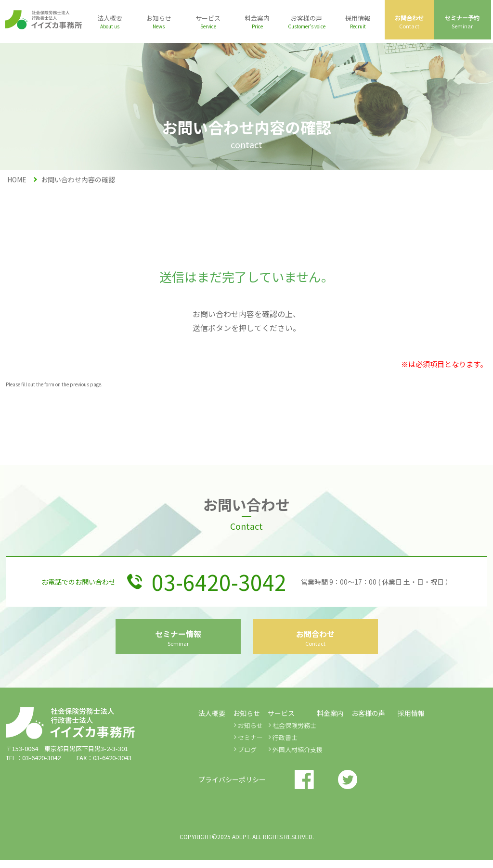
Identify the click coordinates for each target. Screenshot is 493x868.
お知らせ (250, 734)
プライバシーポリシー (232, 788)
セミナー (250, 746)
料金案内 (330, 721)
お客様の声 (368, 721)
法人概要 (212, 721)
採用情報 (411, 721)
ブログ (247, 758)
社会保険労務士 (294, 734)
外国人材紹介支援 (298, 758)
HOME (17, 179)
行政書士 (285, 746)
